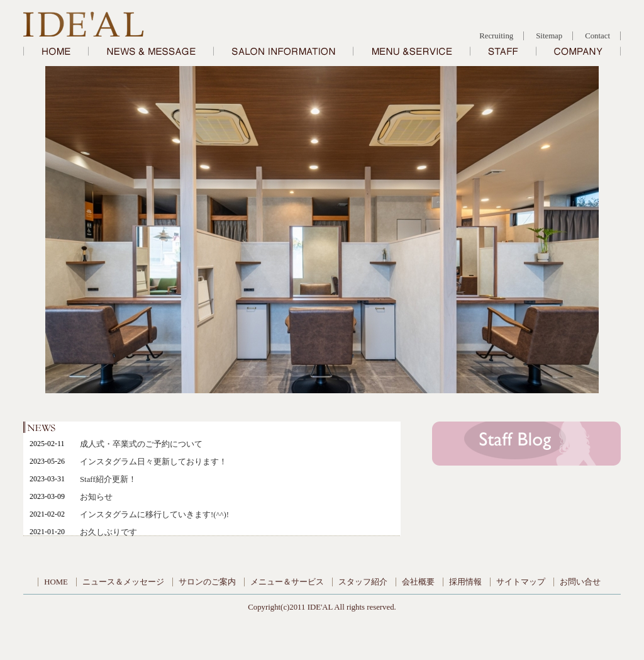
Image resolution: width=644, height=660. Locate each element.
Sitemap (549, 36)
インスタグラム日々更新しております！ (153, 462)
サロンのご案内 (207, 582)
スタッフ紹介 (363, 582)
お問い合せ (580, 582)
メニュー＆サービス (287, 582)
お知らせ (96, 497)
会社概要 (418, 582)
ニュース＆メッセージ (123, 582)
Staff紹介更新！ (108, 479)
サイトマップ (521, 582)
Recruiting (496, 36)
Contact (597, 36)
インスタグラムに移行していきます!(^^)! (154, 515)
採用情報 (465, 582)
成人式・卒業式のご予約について (141, 444)
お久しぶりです (108, 532)
